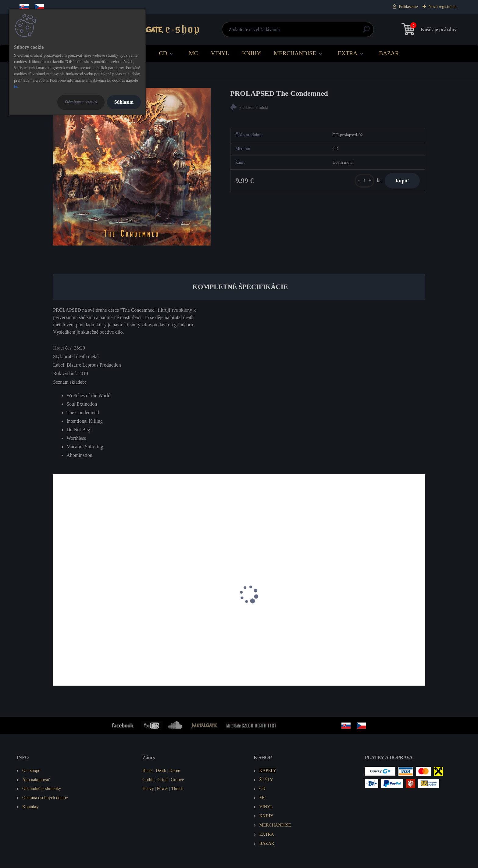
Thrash (177, 789)
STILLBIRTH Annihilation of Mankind (94, 630)
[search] (313, 32)
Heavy (148, 789)
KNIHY (251, 53)
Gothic (148, 780)
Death (161, 771)
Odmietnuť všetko (81, 102)
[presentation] (57, 603)
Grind (162, 780)
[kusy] (362, 181)
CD (163, 53)
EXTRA (348, 53)
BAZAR (389, 53)
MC (194, 53)
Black (148, 771)
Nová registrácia (442, 7)
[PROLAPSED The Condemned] (132, 167)
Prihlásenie (408, 7)
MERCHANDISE (295, 53)
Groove (177, 780)
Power (163, 789)
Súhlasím (124, 102)
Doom (175, 771)
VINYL (220, 53)
